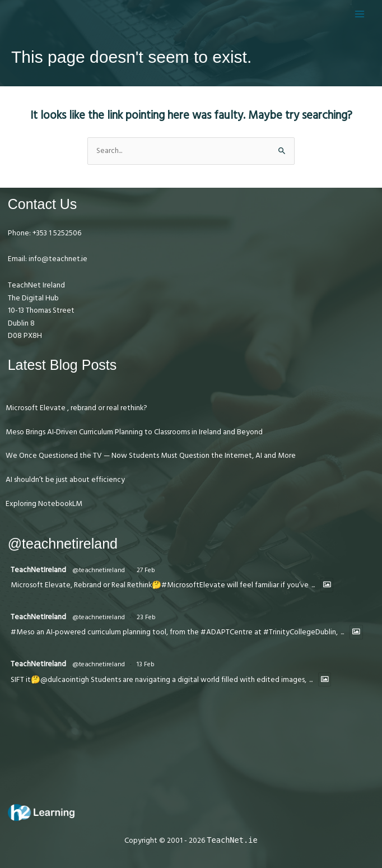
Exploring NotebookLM (44, 504)
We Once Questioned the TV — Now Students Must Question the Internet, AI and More (151, 456)
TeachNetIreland (38, 570)
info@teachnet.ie (57, 259)
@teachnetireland (99, 570)
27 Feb (146, 570)
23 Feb (146, 617)
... (313, 585)
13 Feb (146, 664)
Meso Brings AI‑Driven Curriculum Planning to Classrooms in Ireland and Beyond (134, 432)
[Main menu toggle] (360, 14)
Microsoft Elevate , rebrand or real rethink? (76, 408)
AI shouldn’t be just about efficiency (65, 480)
